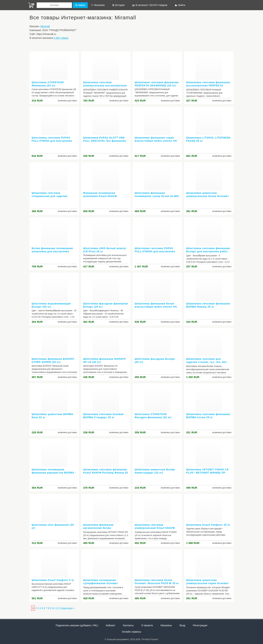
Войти (180, 5)
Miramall (45, 26)
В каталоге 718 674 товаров (150, 5)
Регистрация (200, 625)
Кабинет (110, 625)
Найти (80, 5)
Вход (182, 625)
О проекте (147, 625)
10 (53, 608)
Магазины (166, 625)
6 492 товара (61, 38)
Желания (98, 5)
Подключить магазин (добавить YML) (77, 625)
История (118, 5)
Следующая (66, 608)
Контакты (128, 625)
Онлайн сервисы (132, 632)
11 (57, 608)
